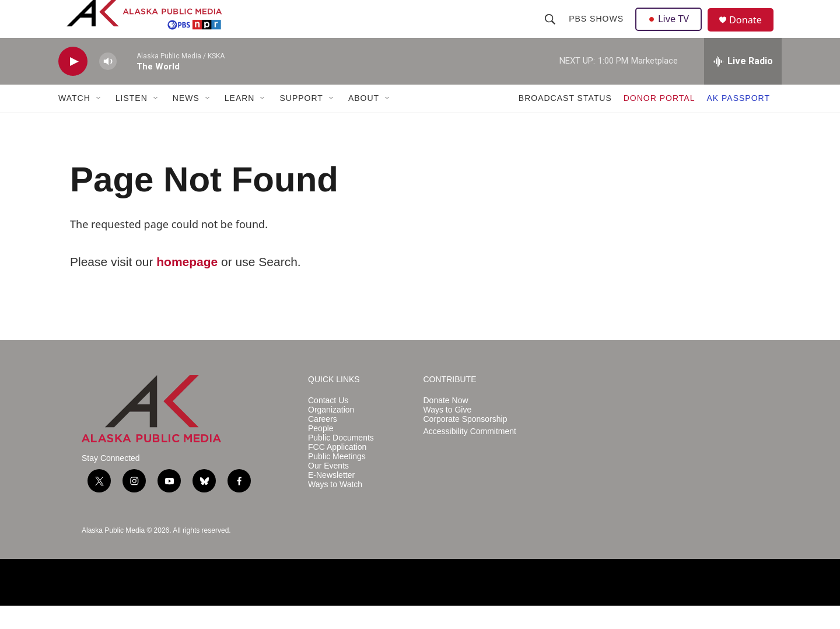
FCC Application (337, 471)
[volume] (108, 85)
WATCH (74, 121)
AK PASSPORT (738, 121)
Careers (323, 443)
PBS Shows (597, 30)
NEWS (186, 121)
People (321, 452)
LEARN (240, 121)
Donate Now (446, 424)
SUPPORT (301, 121)
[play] (73, 85)
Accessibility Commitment (470, 455)
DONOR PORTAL (659, 121)
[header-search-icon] (551, 30)
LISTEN (132, 121)
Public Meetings (337, 480)
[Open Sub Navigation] (99, 121)
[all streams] (743, 85)
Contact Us (328, 424)
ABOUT (364, 121)
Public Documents (341, 461)
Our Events (328, 489)
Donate (752, 32)
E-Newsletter (331, 499)
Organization (331, 433)
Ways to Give (448, 433)
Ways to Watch (335, 508)
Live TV (671, 30)
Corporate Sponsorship (466, 443)
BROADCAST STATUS (565, 121)
